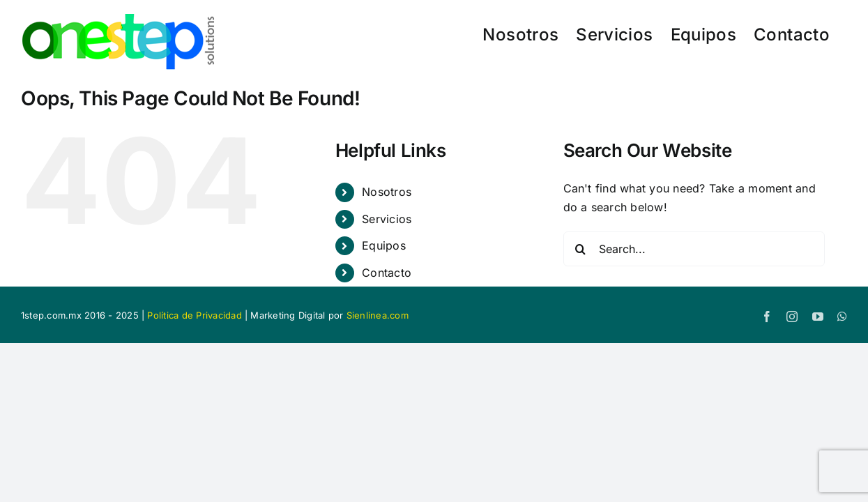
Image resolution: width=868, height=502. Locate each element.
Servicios (387, 219)
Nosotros (387, 192)
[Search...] (694, 249)
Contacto (387, 273)
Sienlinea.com (378, 315)
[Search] (581, 249)
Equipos (384, 245)
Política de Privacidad (194, 315)
